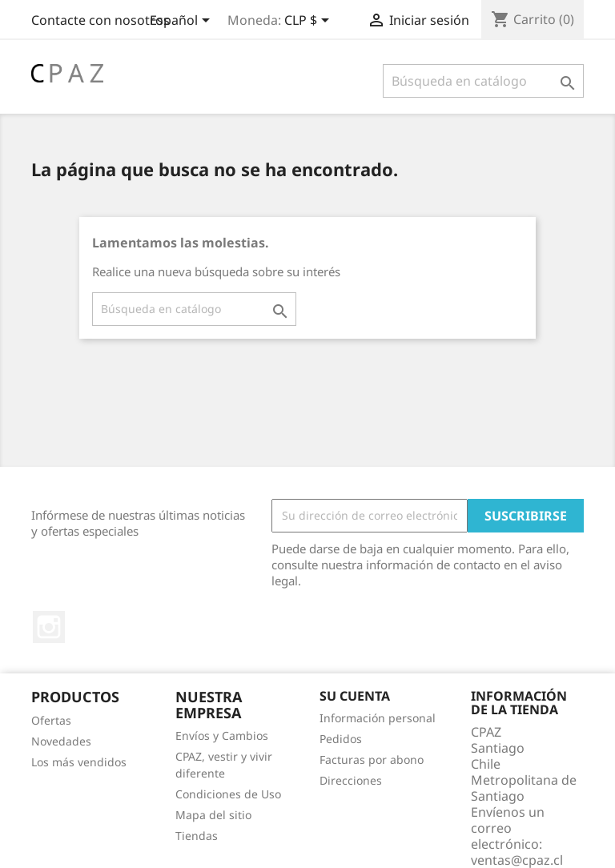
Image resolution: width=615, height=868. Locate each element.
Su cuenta (355, 696)
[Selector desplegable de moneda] (310, 22)
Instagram (49, 627)
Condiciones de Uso (228, 794)
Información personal (378, 718)
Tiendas (197, 836)
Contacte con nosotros (100, 20)
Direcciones (351, 780)
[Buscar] (483, 81)
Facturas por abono (372, 759)
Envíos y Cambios (222, 735)
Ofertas (51, 720)
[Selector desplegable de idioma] (183, 22)
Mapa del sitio (213, 815)
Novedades (61, 741)
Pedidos (341, 739)
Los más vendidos (79, 762)
